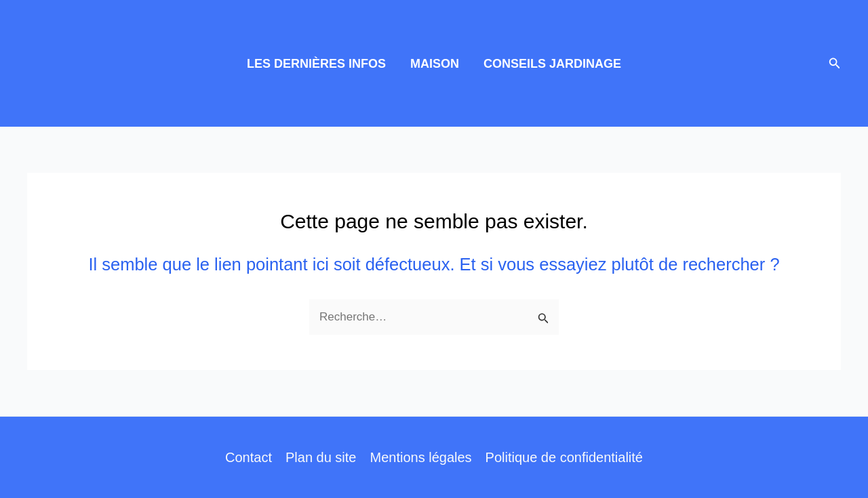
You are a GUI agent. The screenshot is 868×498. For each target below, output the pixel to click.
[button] (835, 64)
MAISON (435, 64)
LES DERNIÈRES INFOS (316, 64)
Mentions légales (420, 457)
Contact (249, 457)
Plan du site (321, 457)
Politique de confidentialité (564, 457)
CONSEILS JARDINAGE (552, 64)
